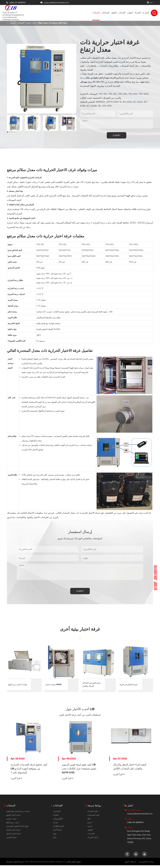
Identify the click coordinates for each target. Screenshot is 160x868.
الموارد (130, 13)
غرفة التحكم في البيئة (129, 684)
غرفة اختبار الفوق (13, 818)
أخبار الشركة (93, 840)
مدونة (90, 829)
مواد (55, 836)
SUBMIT (117, 135)
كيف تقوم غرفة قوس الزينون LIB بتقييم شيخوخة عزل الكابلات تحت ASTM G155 (79, 771)
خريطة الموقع (131, 864)
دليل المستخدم (93, 818)
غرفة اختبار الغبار (13, 833)
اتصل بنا (146, 13)
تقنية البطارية (58, 829)
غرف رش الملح (13, 825)
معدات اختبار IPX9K (53, 684)
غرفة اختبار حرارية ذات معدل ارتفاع (53, 23)
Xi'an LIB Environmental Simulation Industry (44, 864)
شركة (55, 825)
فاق (89, 821)
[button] (7, 132)
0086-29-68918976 (16, 3)
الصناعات (105, 13)
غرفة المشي (11, 840)
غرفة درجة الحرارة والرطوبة (18, 814)
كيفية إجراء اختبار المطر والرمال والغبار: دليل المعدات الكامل (130, 769)
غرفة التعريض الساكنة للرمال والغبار (92, 684)
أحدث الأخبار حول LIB (80, 710)
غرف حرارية (31, 23)
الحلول (114, 13)
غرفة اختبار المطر (14, 836)
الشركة (138, 13)
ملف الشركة (93, 814)
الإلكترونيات (58, 821)
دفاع (55, 840)
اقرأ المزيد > (16, 781)
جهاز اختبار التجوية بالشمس (17, 829)
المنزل (13, 23)
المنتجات (96, 13)
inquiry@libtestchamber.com (55, 3)
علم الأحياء (57, 833)
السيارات (57, 814)
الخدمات (122, 13)
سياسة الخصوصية (147, 864)
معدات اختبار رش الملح (18, 684)
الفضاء (56, 818)
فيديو (89, 825)
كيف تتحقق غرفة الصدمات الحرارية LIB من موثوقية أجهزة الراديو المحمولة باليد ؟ (29, 771)
